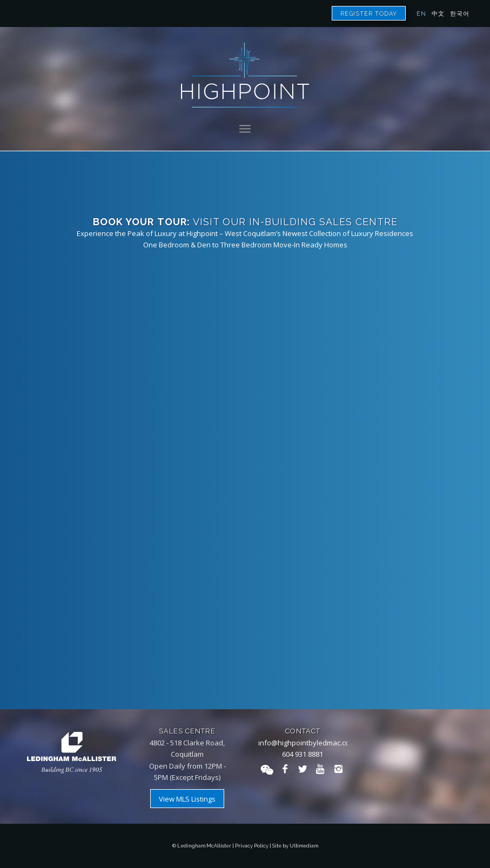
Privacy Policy (252, 846)
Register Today (369, 14)
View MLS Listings (187, 799)
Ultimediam (304, 846)
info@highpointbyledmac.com (307, 743)
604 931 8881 (303, 754)
